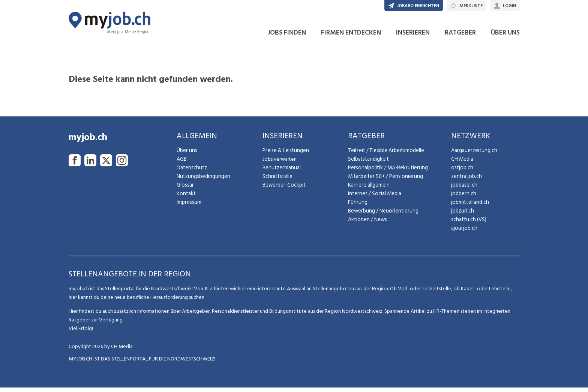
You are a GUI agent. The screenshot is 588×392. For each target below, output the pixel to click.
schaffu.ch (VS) (467, 224)
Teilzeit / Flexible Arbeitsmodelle (385, 155)
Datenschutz (191, 172)
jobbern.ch (463, 198)
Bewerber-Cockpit (283, 189)
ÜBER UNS (505, 37)
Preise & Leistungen (284, 155)
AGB (182, 164)
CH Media (462, 164)
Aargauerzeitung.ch (473, 155)
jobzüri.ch (462, 215)
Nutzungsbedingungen (202, 181)
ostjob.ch (462, 172)
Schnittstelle (277, 181)
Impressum (188, 207)
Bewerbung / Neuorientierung (382, 215)
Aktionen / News (367, 224)
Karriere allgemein (368, 189)
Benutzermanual (281, 172)
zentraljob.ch (466, 181)
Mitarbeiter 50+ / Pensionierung (384, 181)
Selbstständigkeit (368, 164)
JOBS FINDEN (287, 37)
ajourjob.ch (463, 233)
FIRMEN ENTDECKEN (351, 37)
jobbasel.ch (464, 189)
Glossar (185, 189)
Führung (357, 207)
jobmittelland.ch (469, 207)
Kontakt (186, 198)
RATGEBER (460, 37)
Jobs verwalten (280, 164)
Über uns (186, 155)
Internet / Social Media (374, 198)
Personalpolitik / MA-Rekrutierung (386, 172)
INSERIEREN (413, 37)
